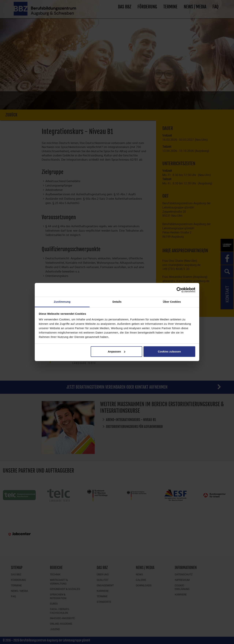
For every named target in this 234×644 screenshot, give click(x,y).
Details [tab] (117, 302)
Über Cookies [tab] (172, 302)
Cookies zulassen (169, 351)
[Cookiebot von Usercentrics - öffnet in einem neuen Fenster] (179, 290)
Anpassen (117, 351)
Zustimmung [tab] (62, 302)
